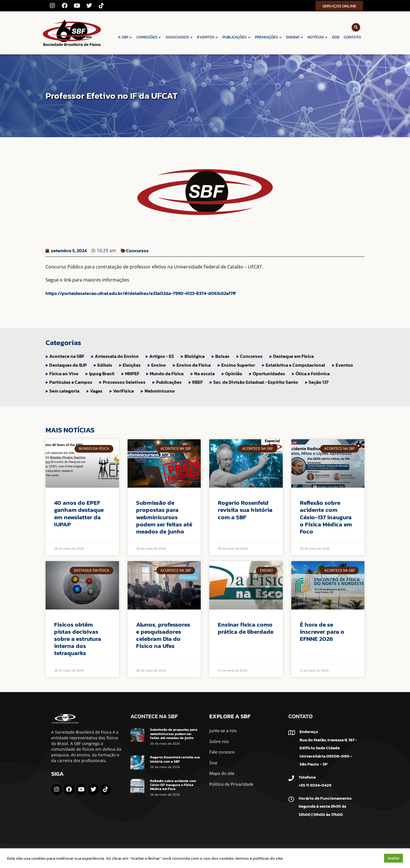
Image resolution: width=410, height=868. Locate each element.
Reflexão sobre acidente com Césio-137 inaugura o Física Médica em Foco (326, 517)
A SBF (125, 37)
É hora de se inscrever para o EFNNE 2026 (322, 632)
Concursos (137, 251)
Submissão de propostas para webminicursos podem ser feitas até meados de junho (164, 517)
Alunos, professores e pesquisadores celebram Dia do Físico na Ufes (163, 635)
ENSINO (295, 37)
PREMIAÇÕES (268, 37)
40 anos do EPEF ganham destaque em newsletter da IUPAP (79, 513)
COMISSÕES (149, 37)
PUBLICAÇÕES (237, 37)
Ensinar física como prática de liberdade (246, 628)
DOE (336, 37)
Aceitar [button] (393, 858)
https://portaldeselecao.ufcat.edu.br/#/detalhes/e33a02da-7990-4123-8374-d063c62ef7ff (141, 293)
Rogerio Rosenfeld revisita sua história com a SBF (245, 510)
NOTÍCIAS (318, 37)
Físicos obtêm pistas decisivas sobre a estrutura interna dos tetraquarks (78, 639)
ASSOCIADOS (179, 37)
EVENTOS (208, 37)
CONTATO (352, 37)
